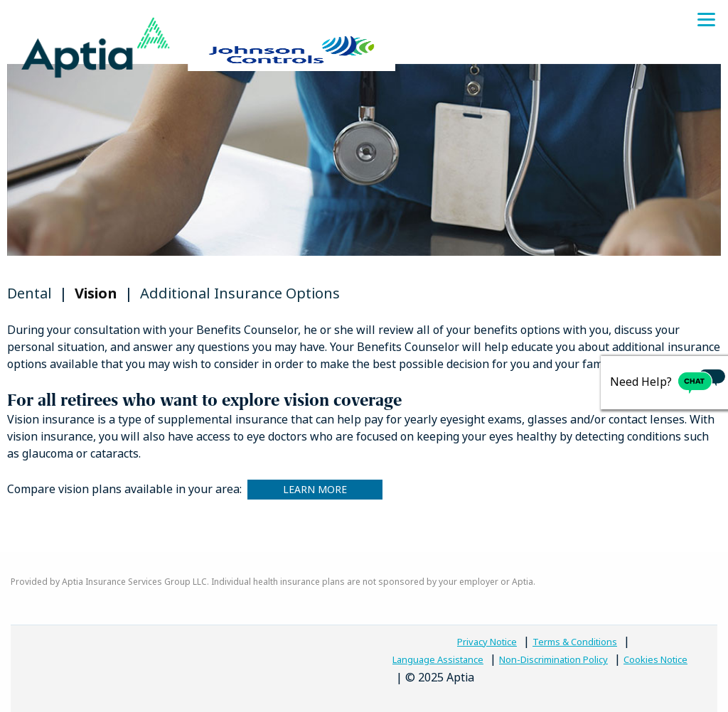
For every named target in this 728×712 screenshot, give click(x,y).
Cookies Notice (655, 660)
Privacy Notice (487, 642)
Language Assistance (438, 660)
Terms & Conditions (575, 642)
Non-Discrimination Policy (553, 660)
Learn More (315, 489)
